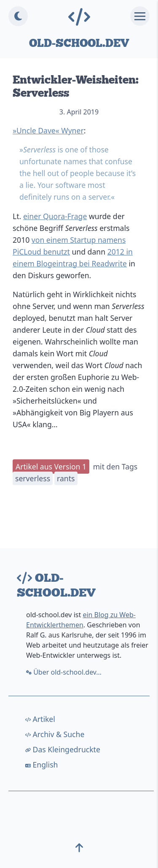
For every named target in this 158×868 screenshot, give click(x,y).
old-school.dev (79, 43)
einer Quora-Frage (55, 216)
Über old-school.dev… (64, 672)
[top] (79, 850)
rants (66, 478)
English (42, 765)
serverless (33, 478)
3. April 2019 (79, 112)
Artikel (40, 719)
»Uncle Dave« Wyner (48, 130)
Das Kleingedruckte (63, 749)
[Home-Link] (79, 18)
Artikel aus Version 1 (51, 467)
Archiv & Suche (55, 734)
